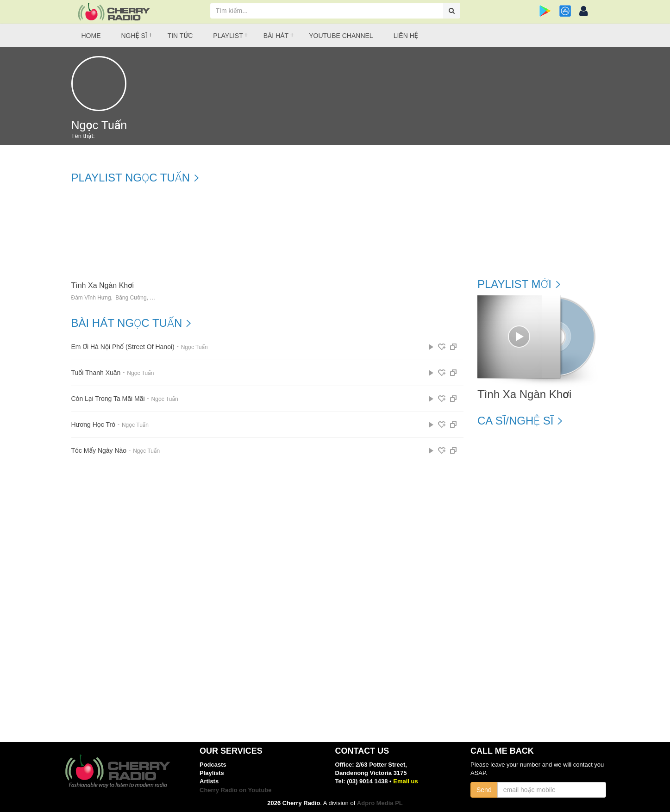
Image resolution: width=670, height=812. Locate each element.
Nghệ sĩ (134, 36)
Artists (209, 781)
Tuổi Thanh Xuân (96, 373)
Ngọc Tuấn (194, 347)
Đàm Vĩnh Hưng (91, 298)
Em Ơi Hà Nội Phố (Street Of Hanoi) (123, 347)
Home (91, 36)
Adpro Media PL (380, 803)
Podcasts (213, 765)
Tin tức (180, 36)
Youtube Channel (341, 36)
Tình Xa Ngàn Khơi (103, 285)
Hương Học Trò (93, 425)
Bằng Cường (131, 298)
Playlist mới (514, 284)
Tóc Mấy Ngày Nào (99, 451)
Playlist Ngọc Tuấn (131, 178)
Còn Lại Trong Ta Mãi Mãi (108, 399)
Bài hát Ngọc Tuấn (127, 323)
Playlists (212, 773)
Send (484, 790)
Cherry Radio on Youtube (236, 790)
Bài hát (276, 36)
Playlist (228, 36)
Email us (405, 781)
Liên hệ (406, 36)
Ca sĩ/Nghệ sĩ (515, 421)
